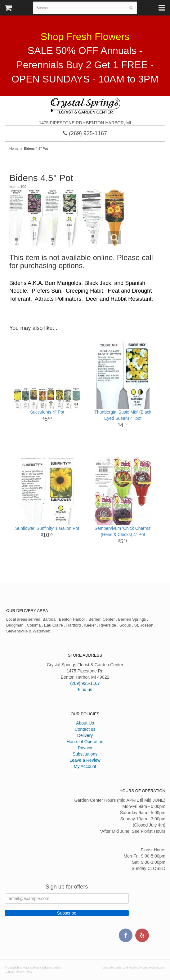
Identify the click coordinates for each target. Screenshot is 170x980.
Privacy (85, 748)
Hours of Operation (85, 742)
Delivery (85, 735)
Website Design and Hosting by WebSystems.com (134, 968)
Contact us (85, 729)
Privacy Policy (23, 972)
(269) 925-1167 (85, 133)
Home (14, 149)
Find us (85, 690)
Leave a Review (85, 760)
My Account (85, 766)
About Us (85, 723)
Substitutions (85, 754)
